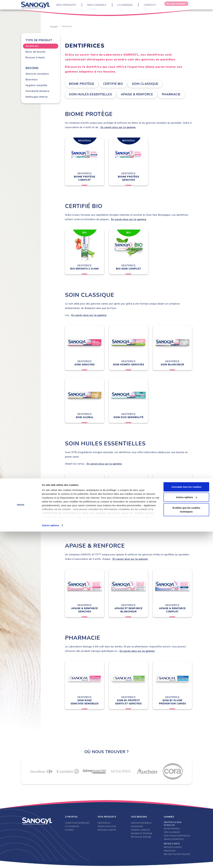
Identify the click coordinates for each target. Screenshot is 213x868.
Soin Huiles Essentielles (87, 94)
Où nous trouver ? (176, 7)
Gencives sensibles (37, 74)
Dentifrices (32, 46)
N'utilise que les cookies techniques (186, 846)
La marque (128, 7)
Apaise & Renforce (134, 94)
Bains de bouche (36, 52)
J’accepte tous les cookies (186, 823)
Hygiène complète (36, 85)
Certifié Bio (114, 84)
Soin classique (149, 84)
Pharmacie (171, 94)
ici (80, 849)
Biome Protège (79, 84)
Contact (152, 7)
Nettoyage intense (37, 97)
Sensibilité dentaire (37, 91)
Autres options (50, 862)
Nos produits (69, 7)
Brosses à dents (35, 58)
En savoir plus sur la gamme (118, 126)
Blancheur (32, 80)
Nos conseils (99, 7)
